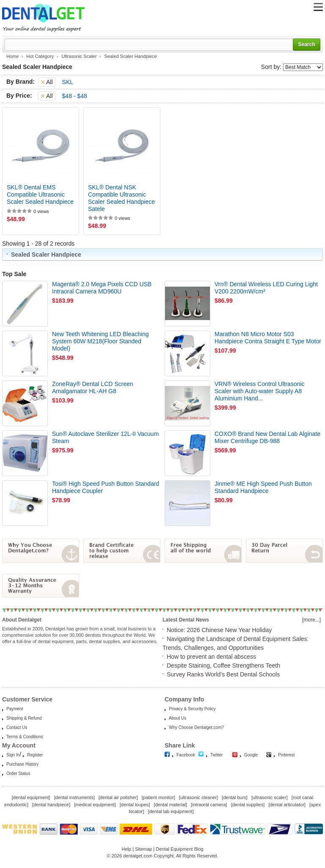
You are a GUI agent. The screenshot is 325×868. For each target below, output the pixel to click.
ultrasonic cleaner (198, 797)
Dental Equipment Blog (180, 849)
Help (126, 849)
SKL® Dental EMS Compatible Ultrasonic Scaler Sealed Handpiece (40, 194)
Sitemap (143, 849)
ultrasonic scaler (269, 797)
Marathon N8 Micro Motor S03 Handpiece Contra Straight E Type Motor (268, 338)
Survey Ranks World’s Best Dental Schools (223, 674)
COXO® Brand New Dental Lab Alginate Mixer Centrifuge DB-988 (267, 437)
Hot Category (40, 56)
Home (12, 56)
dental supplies (248, 805)
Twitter (216, 755)
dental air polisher (118, 797)
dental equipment (31, 797)
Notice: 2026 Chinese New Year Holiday (219, 630)
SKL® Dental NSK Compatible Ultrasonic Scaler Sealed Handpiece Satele (121, 198)
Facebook (186, 755)
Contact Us (17, 727)
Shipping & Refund (24, 718)
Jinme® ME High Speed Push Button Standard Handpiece (263, 487)
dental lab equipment (171, 811)
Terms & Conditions (25, 737)
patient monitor (158, 797)
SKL (68, 82)
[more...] (311, 620)
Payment (15, 709)
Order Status (18, 774)
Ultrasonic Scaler (79, 56)
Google (251, 755)
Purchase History (22, 764)
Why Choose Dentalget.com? (196, 727)
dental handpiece (51, 805)
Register (35, 755)
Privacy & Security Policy (192, 709)
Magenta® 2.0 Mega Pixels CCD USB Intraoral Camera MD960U (102, 288)
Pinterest (286, 755)
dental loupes (135, 805)
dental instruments (74, 797)
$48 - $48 (75, 96)
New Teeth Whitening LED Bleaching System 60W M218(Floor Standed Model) (101, 341)
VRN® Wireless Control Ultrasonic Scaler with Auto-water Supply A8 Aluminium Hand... (260, 391)
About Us (178, 718)
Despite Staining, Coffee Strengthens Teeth (223, 665)
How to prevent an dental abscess (211, 657)
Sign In (13, 755)
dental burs (234, 797)
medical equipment (95, 805)
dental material (171, 805)
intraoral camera (209, 805)
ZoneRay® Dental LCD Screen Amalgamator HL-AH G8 (93, 387)
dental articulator (287, 805)
